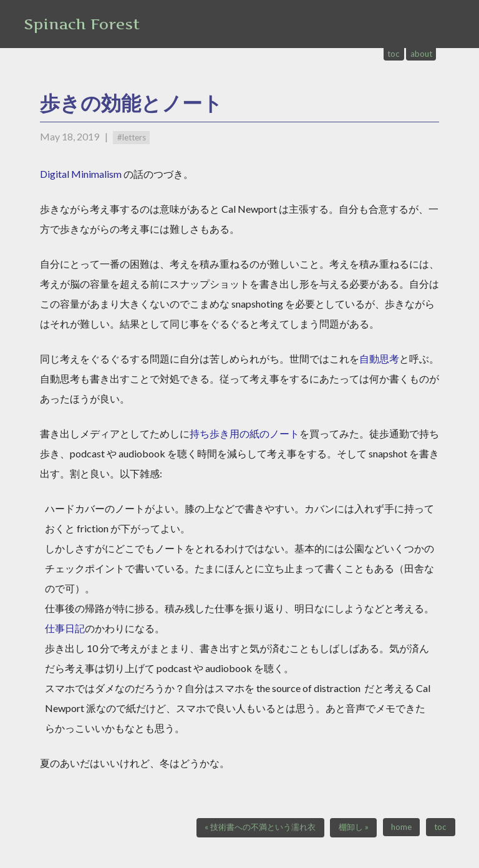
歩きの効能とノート (131, 103)
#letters (132, 137)
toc (394, 54)
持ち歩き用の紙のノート (244, 433)
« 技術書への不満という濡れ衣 (260, 827)
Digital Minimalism (81, 174)
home (401, 827)
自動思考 (379, 358)
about (421, 54)
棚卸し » (354, 827)
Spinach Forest (82, 24)
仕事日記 (65, 628)
